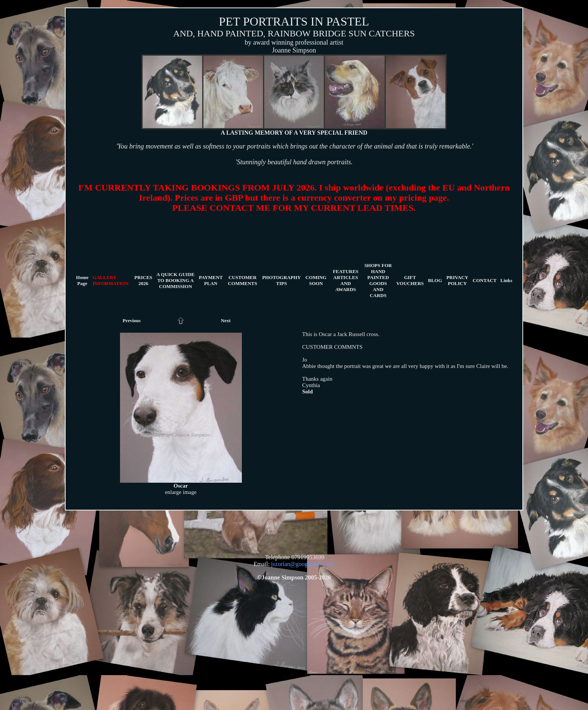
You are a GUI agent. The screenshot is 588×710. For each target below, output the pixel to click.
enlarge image (181, 492)
